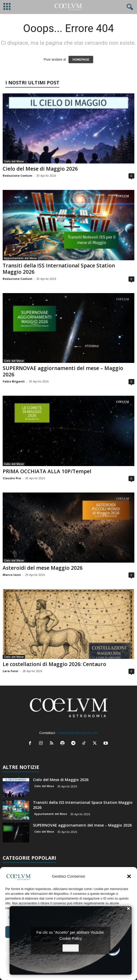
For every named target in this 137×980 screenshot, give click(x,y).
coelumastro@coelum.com (77, 733)
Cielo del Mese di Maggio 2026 (40, 169)
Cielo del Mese (14, 161)
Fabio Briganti (14, 381)
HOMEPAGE (81, 60)
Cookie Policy (71, 938)
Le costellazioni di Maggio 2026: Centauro (54, 664)
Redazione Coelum (17, 176)
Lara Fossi (10, 671)
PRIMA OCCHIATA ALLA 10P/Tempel (47, 471)
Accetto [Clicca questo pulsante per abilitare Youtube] (71, 948)
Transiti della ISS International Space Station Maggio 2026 (59, 269)
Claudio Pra (12, 478)
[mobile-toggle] (7, 7)
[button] (129, 876)
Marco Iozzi (12, 575)
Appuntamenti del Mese (20, 258)
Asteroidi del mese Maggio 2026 (43, 568)
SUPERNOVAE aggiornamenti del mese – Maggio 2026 (63, 371)
